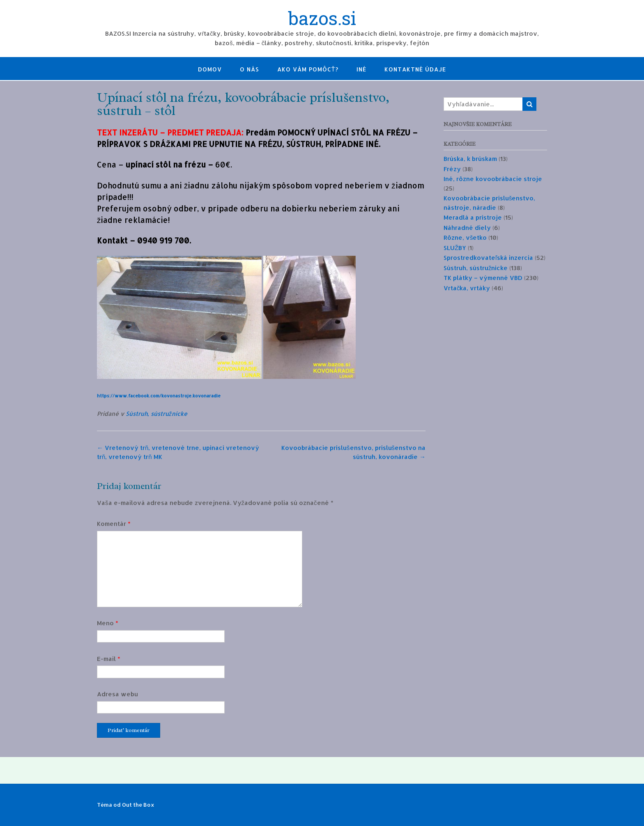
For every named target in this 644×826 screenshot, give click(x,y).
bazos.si (322, 19)
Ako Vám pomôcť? (308, 69)
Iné (361, 69)
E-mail (109, 659)
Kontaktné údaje (415, 69)
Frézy (452, 169)
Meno (108, 623)
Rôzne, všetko (465, 237)
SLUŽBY (455, 248)
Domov (210, 69)
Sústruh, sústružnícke (156, 414)
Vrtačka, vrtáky (467, 288)
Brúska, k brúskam (470, 159)
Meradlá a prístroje (473, 217)
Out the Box (138, 805)
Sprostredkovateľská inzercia (488, 258)
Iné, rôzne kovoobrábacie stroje (493, 179)
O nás (250, 69)
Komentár (114, 524)
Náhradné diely (467, 228)
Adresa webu (117, 694)
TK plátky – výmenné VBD (483, 278)
